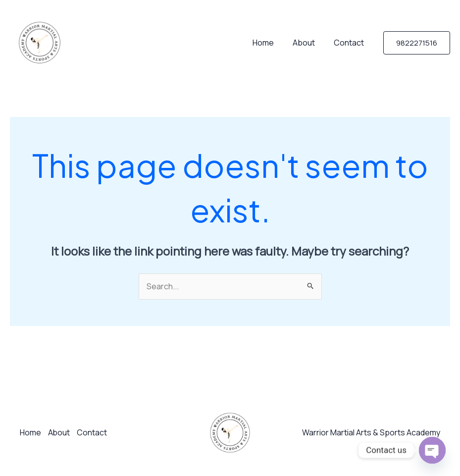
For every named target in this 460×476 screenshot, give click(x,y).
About (308, 43)
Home (271, 43)
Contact (350, 43)
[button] (417, 43)
